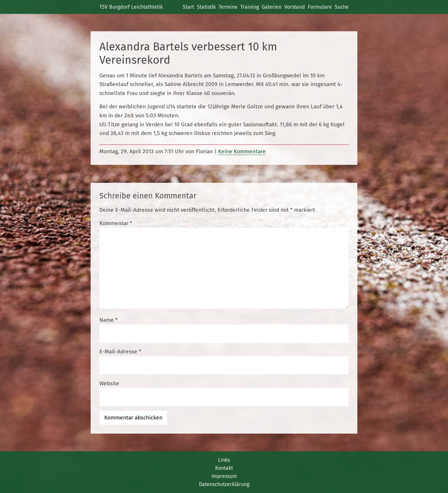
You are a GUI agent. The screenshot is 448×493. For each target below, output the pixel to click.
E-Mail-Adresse (120, 352)
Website (109, 383)
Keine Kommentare (242, 151)
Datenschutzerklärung (224, 484)
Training (250, 7)
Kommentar (116, 223)
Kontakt (224, 468)
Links (224, 460)
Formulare (320, 7)
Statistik (206, 7)
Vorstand (295, 7)
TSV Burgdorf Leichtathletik (131, 7)
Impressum (224, 476)
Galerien (272, 7)
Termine (228, 7)
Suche (342, 7)
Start (188, 7)
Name (108, 320)
